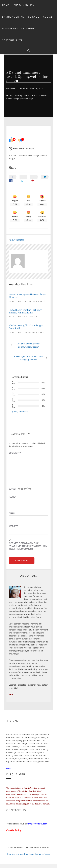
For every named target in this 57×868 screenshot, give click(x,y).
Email (13, 513)
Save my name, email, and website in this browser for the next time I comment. (28, 546)
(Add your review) (20, 411)
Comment (15, 453)
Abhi (40, 88)
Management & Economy (19, 28)
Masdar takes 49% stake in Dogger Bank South (26, 327)
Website (13, 526)
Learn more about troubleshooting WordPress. (28, 854)
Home (6, 5)
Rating (13, 489)
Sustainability (24, 5)
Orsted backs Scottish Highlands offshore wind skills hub (25, 311)
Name (12, 497)
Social (48, 17)
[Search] (28, 51)
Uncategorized (17, 240)
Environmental (13, 17)
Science (34, 17)
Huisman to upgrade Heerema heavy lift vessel (27, 296)
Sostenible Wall (14, 40)
